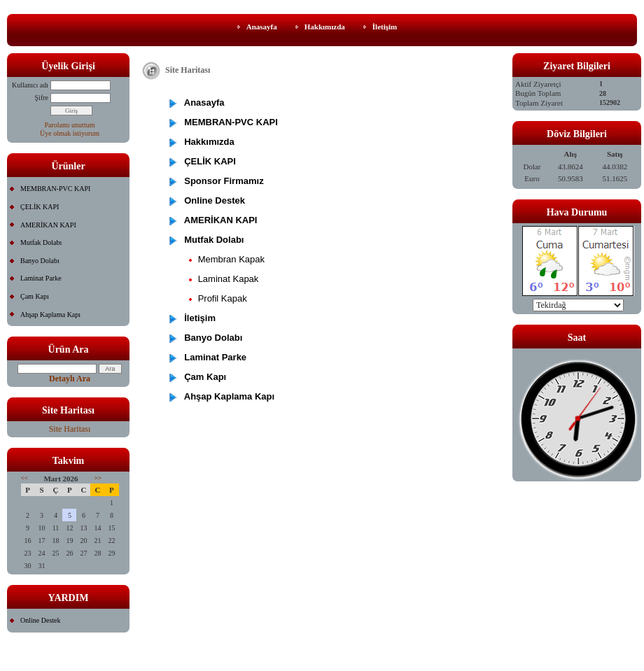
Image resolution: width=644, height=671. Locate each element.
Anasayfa (262, 27)
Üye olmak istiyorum (70, 133)
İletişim (385, 27)
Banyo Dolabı (40, 261)
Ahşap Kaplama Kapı (50, 315)
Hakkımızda (325, 27)
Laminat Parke (41, 278)
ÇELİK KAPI (40, 207)
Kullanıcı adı (30, 85)
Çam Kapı (35, 296)
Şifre (42, 98)
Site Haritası (70, 429)
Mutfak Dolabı (41, 242)
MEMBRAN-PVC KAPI (55, 189)
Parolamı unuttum (70, 125)
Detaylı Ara (70, 379)
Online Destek (41, 620)
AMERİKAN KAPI (48, 225)
